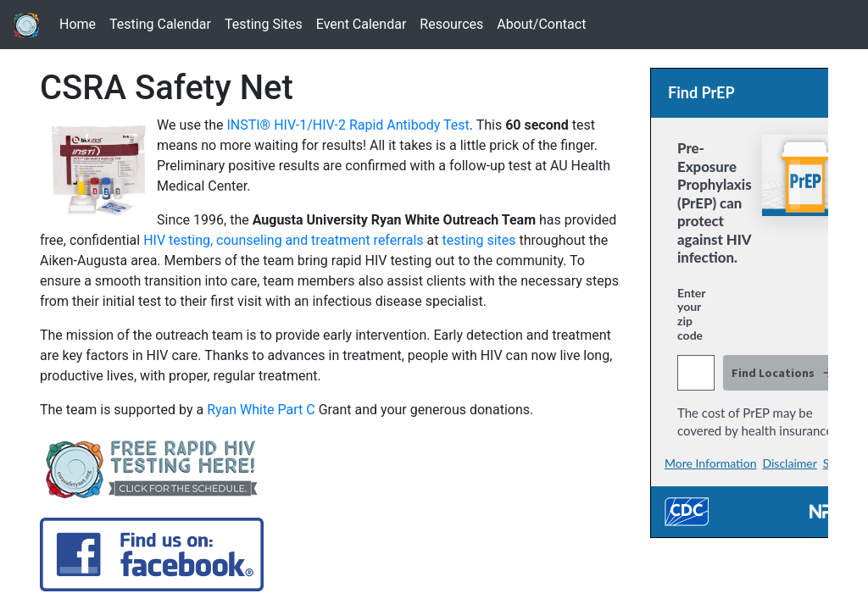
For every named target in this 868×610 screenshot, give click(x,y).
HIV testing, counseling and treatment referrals (283, 240)
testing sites (479, 240)
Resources (455, 23)
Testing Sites (267, 23)
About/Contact (545, 23)
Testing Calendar (164, 23)
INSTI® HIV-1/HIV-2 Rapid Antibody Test (348, 125)
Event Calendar (365, 23)
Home (81, 23)
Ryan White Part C (261, 410)
